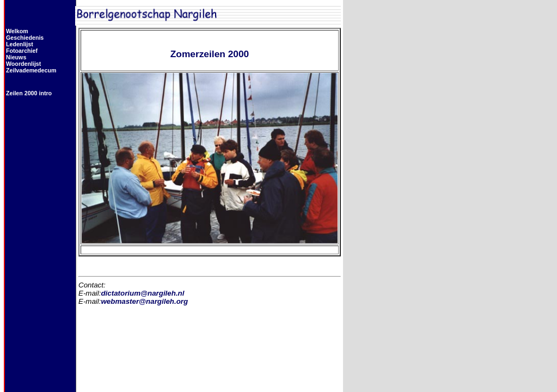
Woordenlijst (23, 64)
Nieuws (16, 57)
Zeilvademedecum (31, 70)
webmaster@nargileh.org (144, 301)
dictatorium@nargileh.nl (142, 293)
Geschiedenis (25, 38)
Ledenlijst (20, 44)
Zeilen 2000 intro (29, 93)
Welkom (17, 31)
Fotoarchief (22, 51)
